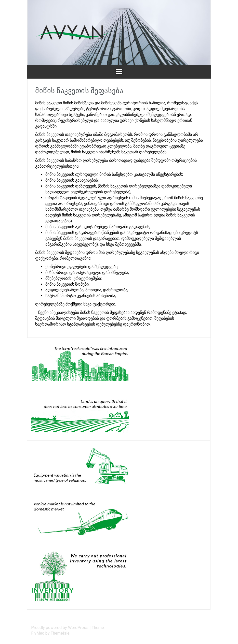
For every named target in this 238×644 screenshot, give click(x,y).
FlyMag (38, 633)
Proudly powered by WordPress (60, 628)
